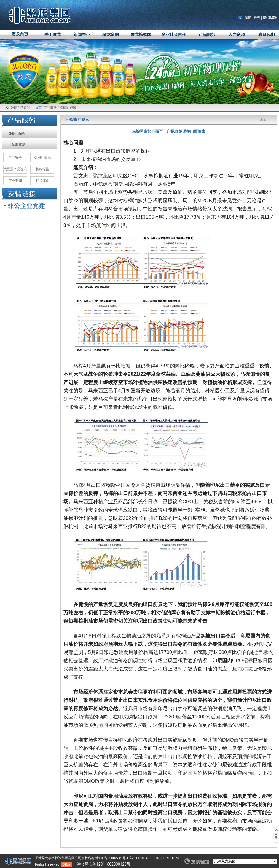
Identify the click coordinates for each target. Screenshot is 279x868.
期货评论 (42, 181)
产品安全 (15, 158)
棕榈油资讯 (42, 158)
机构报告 (42, 169)
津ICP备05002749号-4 (112, 858)
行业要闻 (15, 181)
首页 (38, 108)
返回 (263, 120)
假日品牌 (13, 133)
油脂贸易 (13, 145)
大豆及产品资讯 (15, 169)
